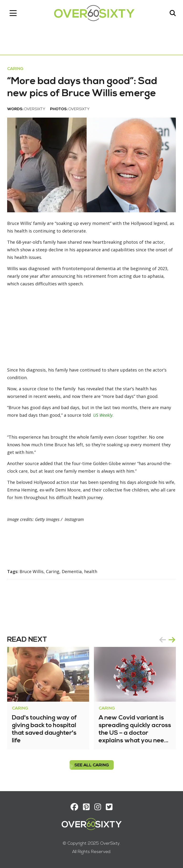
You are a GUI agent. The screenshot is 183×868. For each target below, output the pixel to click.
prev (163, 640)
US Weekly (103, 415)
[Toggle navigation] (13, 13)
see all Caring (92, 765)
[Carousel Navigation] (167, 640)
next (172, 640)
